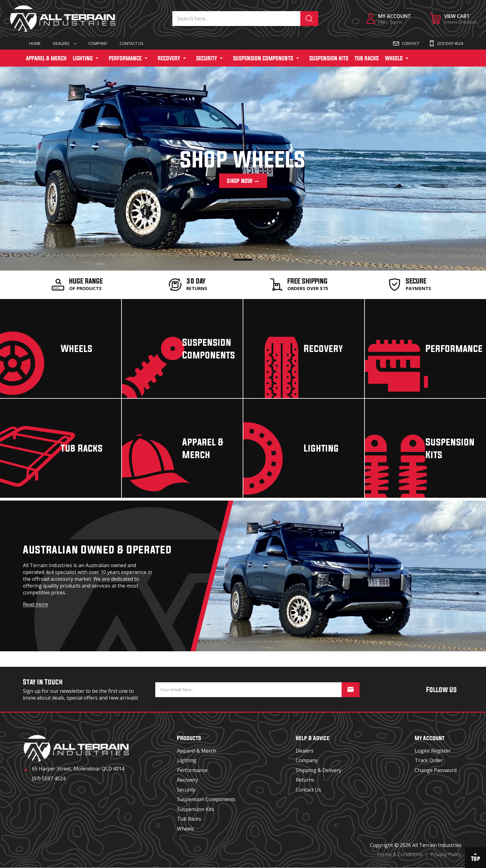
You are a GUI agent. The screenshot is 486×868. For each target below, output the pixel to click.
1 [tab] (243, 260)
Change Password (436, 770)
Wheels (186, 829)
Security (186, 790)
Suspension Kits (196, 809)
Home (35, 43)
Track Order (429, 760)
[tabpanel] (243, 168)
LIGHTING (83, 58)
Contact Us (132, 43)
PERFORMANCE (125, 58)
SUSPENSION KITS (329, 58)
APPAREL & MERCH (46, 58)
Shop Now (243, 181)
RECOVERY (169, 58)
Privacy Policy (446, 854)
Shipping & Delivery (318, 770)
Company (98, 43)
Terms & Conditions (400, 854)
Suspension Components (206, 799)
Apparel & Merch (197, 751)
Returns (305, 780)
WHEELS (394, 58)
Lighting (187, 760)
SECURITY (207, 58)
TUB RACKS (367, 58)
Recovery (188, 780)
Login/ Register (433, 751)
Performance (192, 770)
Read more (35, 604)
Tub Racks (189, 819)
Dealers (61, 43)
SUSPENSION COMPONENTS (263, 58)
